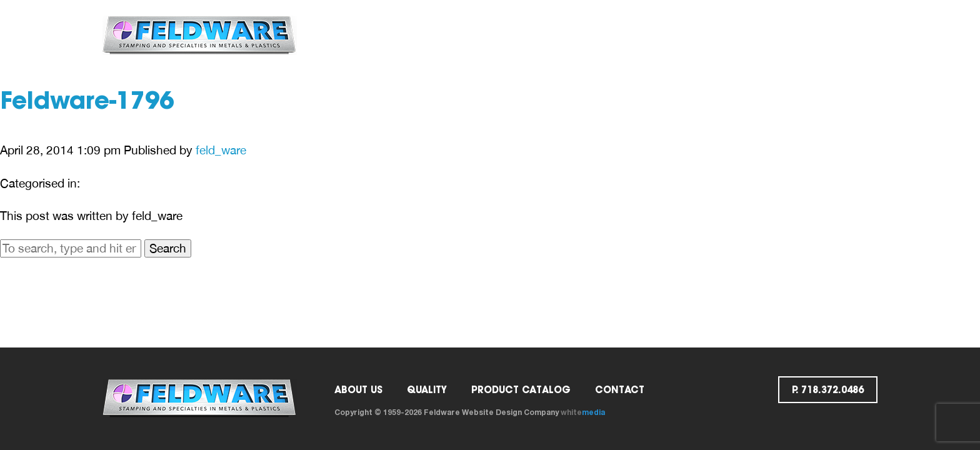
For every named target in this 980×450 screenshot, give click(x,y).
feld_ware (221, 150)
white (583, 412)
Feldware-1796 (87, 103)
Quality (490, 35)
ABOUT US (422, 35)
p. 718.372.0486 (831, 35)
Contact (632, 35)
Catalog (559, 35)
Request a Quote (726, 35)
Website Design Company (510, 412)
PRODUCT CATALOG (521, 390)
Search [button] (168, 248)
